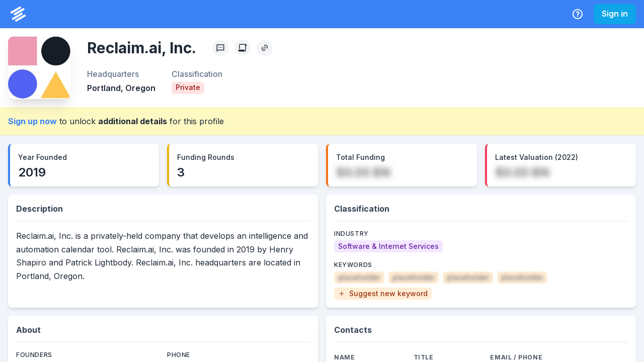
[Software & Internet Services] (388, 246)
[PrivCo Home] (18, 14)
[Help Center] (578, 14)
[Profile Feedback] (220, 48)
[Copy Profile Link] (265, 48)
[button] (383, 294)
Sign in (615, 14)
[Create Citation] (243, 48)
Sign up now (32, 121)
